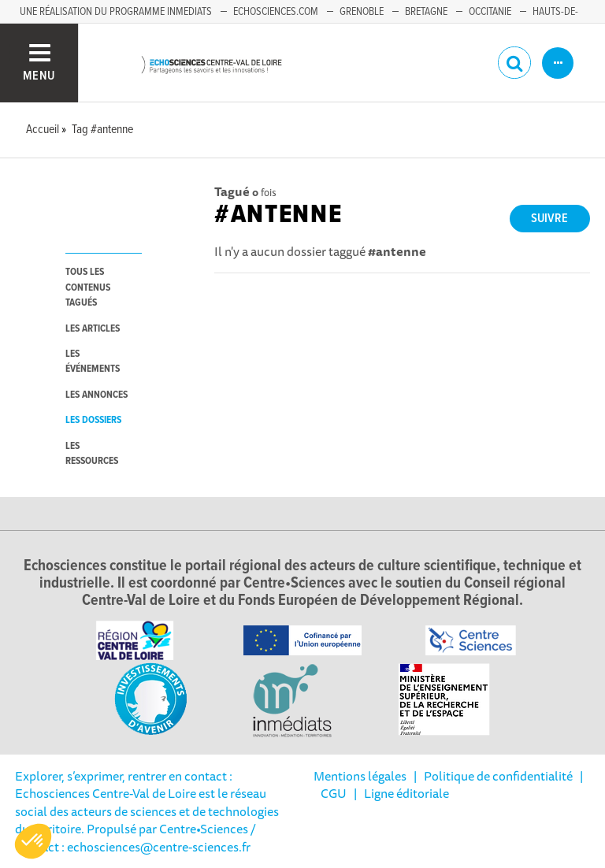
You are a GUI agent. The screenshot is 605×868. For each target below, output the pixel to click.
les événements (93, 362)
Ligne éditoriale (406, 793)
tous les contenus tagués (88, 287)
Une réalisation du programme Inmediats (116, 12)
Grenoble (362, 12)
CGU (334, 793)
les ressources (92, 454)
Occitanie (490, 12)
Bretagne (426, 12)
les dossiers (93, 420)
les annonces (97, 395)
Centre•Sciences (204, 829)
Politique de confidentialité (498, 776)
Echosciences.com (276, 12)
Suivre (549, 219)
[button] (33, 841)
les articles (93, 329)
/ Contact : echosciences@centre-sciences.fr (135, 837)
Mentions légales (360, 776)
